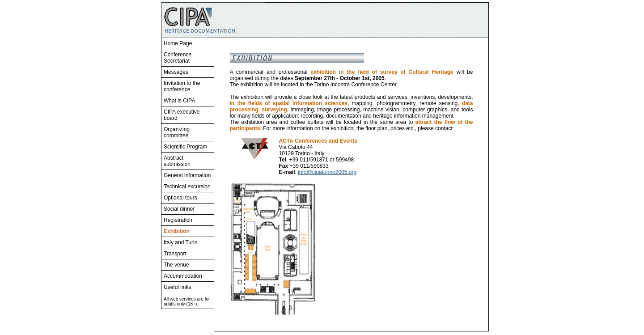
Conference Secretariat (178, 58)
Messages (176, 72)
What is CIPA (179, 101)
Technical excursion (187, 187)
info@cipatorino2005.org (327, 172)
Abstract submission (177, 161)
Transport (175, 254)
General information (187, 175)
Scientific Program (185, 147)
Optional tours (180, 198)
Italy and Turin (180, 242)
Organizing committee (177, 132)
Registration (178, 220)
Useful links (177, 287)
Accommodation (183, 276)
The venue (176, 265)
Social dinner (179, 209)
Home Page (178, 43)
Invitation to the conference (182, 86)
